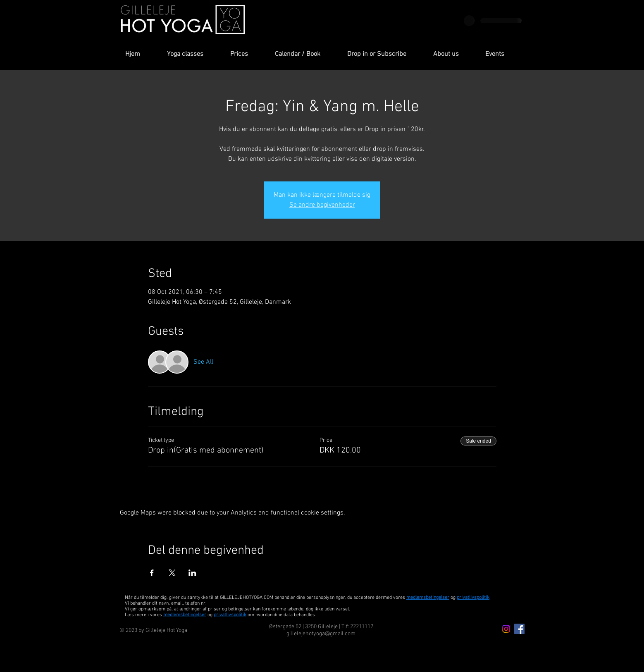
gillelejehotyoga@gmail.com (321, 634)
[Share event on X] (172, 573)
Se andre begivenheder (322, 205)
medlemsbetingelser (428, 598)
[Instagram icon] (506, 629)
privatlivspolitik (230, 615)
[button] (192, 54)
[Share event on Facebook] (152, 573)
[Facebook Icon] (519, 629)
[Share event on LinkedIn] (192, 573)
